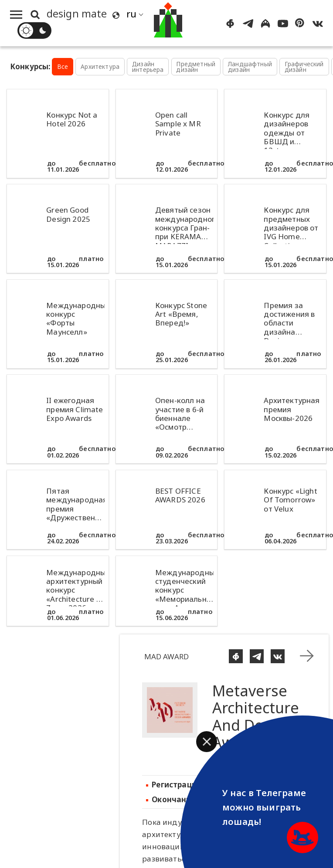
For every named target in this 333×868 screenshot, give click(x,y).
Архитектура (100, 66)
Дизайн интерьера (148, 67)
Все (63, 66)
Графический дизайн (304, 67)
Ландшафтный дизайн (250, 67)
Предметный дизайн (196, 67)
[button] (207, 742)
